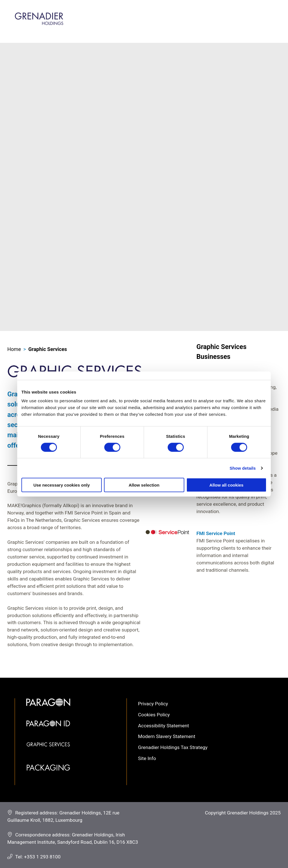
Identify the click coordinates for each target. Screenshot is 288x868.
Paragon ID (48, 731)
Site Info (147, 758)
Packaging (48, 775)
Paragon (48, 709)
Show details (243, 468)
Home (14, 349)
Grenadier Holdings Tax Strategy (173, 747)
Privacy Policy (153, 704)
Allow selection (144, 485)
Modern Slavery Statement (167, 736)
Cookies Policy (154, 715)
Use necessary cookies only (61, 485)
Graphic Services (48, 349)
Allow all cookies (226, 485)
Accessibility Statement (164, 726)
